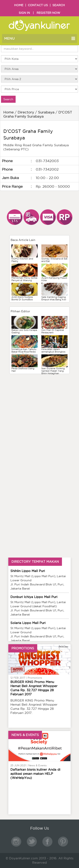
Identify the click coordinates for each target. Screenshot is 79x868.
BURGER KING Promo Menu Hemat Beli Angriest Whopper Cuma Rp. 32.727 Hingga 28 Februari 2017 (34, 688)
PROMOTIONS (23, 648)
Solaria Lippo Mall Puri (28, 623)
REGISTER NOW (48, 13)
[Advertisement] (39, 404)
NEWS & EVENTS (25, 735)
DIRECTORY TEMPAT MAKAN (35, 562)
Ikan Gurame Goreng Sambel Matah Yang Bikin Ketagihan (53, 371)
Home (9, 112)
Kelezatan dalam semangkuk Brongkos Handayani (53, 352)
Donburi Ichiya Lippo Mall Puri (34, 597)
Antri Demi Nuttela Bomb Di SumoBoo (22, 298)
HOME (19, 5)
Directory (26, 112)
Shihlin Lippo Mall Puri (28, 571)
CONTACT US (38, 5)
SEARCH (59, 5)
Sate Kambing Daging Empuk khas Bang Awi (54, 298)
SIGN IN (24, 13)
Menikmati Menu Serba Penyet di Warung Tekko (24, 280)
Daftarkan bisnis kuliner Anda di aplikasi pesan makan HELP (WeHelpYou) (35, 774)
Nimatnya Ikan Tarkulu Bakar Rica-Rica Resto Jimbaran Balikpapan (24, 352)
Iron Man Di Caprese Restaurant (53, 331)
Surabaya (46, 112)
